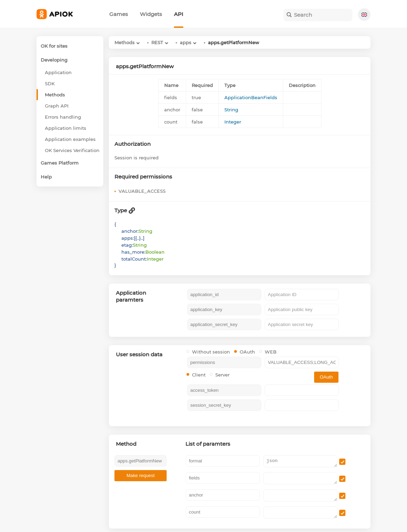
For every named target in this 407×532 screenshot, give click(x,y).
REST (157, 42)
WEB (268, 352)
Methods (125, 42)
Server (220, 375)
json (300, 461)
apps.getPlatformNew (234, 42)
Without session (208, 352)
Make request (141, 475)
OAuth (245, 352)
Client (196, 375)
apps (186, 42)
